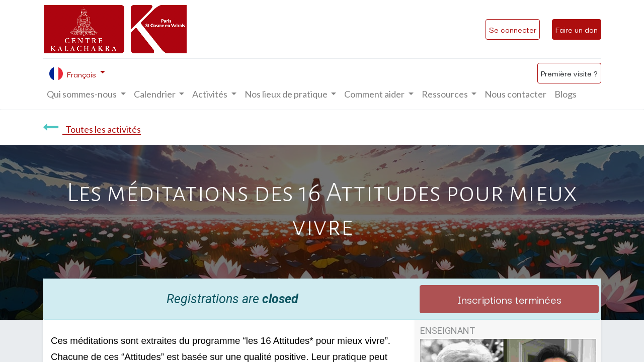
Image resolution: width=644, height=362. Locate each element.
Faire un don (577, 29)
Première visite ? (569, 73)
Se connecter (513, 29)
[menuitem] (515, 94)
